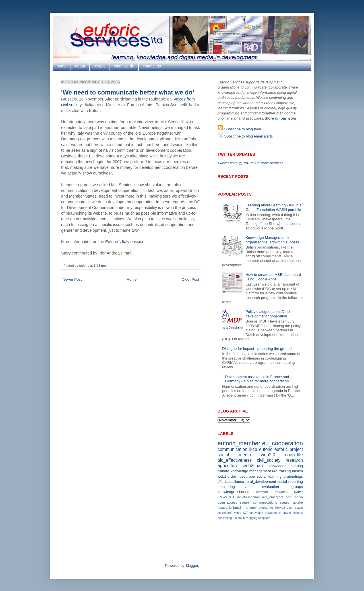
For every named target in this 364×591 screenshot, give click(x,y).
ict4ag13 (235, 507)
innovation (256, 513)
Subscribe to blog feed (242, 129)
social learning (269, 476)
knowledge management (251, 471)
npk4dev (281, 492)
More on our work (281, 118)
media (298, 497)
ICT (246, 513)
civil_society (269, 460)
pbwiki (287, 513)
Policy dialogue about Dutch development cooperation (268, 314)
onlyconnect (273, 513)
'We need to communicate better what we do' (128, 92)
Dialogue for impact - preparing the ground (257, 349)
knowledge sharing (286, 466)
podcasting (225, 518)
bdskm (297, 471)
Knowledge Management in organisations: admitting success (272, 240)
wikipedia (264, 518)
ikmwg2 (280, 508)
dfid (221, 482)
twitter (298, 492)
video (238, 513)
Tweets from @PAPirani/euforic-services (251, 163)
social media (234, 455)
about (80, 66)
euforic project (289, 449)
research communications (258, 502)
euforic (266, 449)
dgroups (296, 487)
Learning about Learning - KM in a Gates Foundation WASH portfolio (273, 207)
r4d (275, 471)
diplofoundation (248, 497)
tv (244, 518)
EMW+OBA (226, 497)
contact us (152, 66)
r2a (235, 518)
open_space (295, 508)
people (100, 66)
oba (289, 497)
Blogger (192, 566)
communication (232, 449)
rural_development (261, 482)
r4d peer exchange (258, 507)
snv (240, 518)
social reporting (290, 482)
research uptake (291, 502)
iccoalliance (234, 482)
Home (132, 279)
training (285, 471)
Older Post (190, 279)
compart (262, 492)
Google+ (18, 2)
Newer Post (72, 279)
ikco (253, 449)
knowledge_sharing (233, 492)
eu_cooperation (283, 443)
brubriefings (293, 476)
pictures (298, 513)
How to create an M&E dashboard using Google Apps (273, 277)
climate (223, 471)
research (294, 460)
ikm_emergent (273, 497)
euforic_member (239, 443)
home (62, 66)
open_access (227, 502)
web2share (253, 466)
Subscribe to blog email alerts (248, 136)
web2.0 (268, 455)
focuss (222, 507)
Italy (125, 242)
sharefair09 (225, 513)
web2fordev (227, 476)
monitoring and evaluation (248, 487)
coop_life (294, 455)
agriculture (228, 466)
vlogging (252, 518)
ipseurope (247, 476)
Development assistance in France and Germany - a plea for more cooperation (257, 379)
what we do (124, 66)
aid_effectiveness (235, 460)
